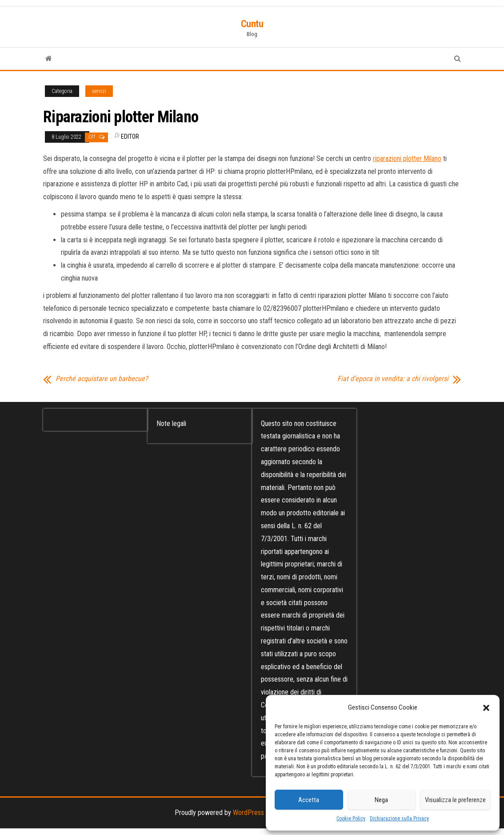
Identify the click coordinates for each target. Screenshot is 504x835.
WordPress (248, 813)
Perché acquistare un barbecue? (102, 379)
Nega (381, 800)
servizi (99, 91)
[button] (486, 708)
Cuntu (252, 24)
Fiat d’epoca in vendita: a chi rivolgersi (393, 379)
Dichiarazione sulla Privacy (399, 819)
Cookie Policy (351, 819)
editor (130, 136)
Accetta (309, 800)
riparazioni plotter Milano (407, 159)
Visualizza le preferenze (455, 800)
